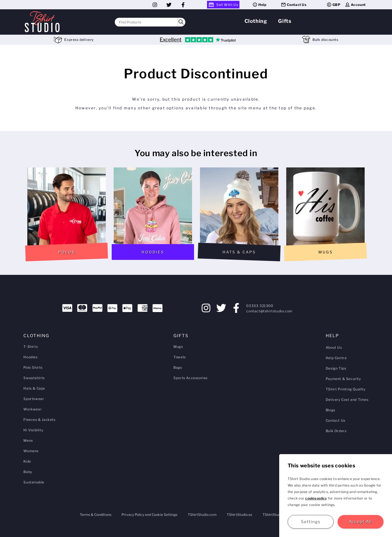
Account (355, 5)
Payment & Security (343, 379)
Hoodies (30, 357)
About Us (334, 347)
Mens (28, 440)
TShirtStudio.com (202, 515)
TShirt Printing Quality (346, 389)
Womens (31, 451)
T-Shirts (31, 347)
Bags (178, 367)
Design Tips (336, 368)
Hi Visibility (33, 430)
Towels (180, 357)
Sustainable (34, 482)
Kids (27, 461)
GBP (333, 5)
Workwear (33, 409)
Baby (28, 472)
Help (259, 5)
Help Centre (336, 358)
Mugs (178, 347)
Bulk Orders (336, 431)
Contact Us (294, 5)
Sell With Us (223, 5)
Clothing (256, 21)
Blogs (331, 410)
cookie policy (316, 498)
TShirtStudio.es (239, 515)
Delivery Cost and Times (347, 400)
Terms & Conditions (96, 515)
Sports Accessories (191, 378)
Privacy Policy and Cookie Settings (149, 515)
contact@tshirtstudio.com (269, 311)
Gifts (285, 21)
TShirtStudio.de (275, 515)
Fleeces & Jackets (39, 420)
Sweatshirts (34, 378)
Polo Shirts (33, 367)
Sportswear (34, 399)
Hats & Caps (34, 388)
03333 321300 (260, 306)
